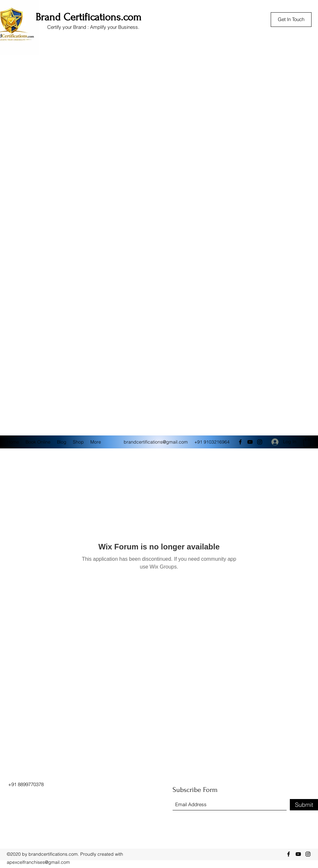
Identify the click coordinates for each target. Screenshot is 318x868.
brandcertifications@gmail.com (156, 442)
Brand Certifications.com (89, 17)
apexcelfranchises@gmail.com (38, 862)
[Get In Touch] (291, 20)
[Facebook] (240, 442)
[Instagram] (260, 442)
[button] (307, 442)
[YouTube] (250, 442)
